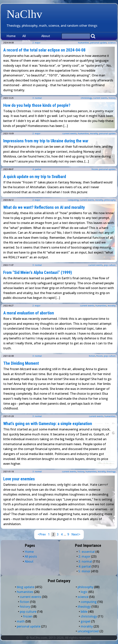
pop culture (110, 265)
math (21, 621)
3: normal (37, 98)
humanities (84, 43)
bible (84, 612)
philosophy (110, 200)
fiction (92, 356)
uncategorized (88, 631)
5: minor (84, 571)
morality (94, 133)
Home (11, 36)
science (112, 43)
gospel (85, 621)
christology (86, 98)
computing (73, 200)
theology (111, 472)
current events (100, 98)
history (112, 98)
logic (84, 592)
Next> (76, 534)
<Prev (42, 534)
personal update (98, 43)
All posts (26, 38)
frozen (95, 169)
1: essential (87, 552)
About (46, 36)
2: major (36, 133)
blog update (26, 587)
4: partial (37, 169)
